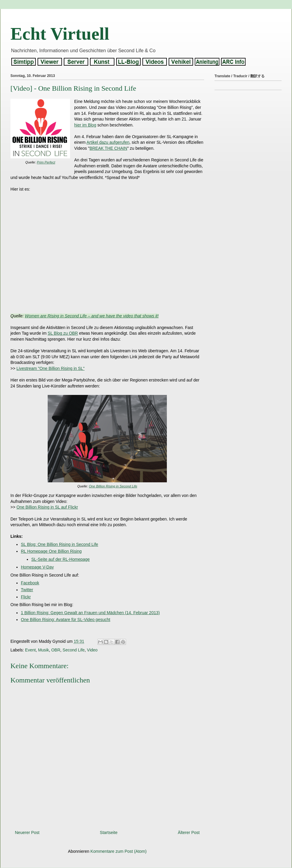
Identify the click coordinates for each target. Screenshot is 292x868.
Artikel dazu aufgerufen (108, 142)
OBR (56, 650)
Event (30, 650)
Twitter (27, 590)
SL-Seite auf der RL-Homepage (60, 559)
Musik (44, 650)
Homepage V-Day (37, 567)
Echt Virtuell (60, 34)
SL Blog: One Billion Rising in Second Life (59, 544)
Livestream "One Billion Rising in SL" (51, 368)
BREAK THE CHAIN (108, 148)
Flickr (26, 597)
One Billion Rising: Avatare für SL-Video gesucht (66, 620)
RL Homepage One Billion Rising (51, 551)
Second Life (74, 650)
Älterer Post (189, 833)
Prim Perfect (46, 162)
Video (92, 650)
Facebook (30, 583)
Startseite (109, 833)
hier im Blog (85, 125)
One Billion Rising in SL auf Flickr (47, 507)
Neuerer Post (27, 833)
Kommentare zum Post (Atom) (119, 851)
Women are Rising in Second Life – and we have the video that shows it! (92, 316)
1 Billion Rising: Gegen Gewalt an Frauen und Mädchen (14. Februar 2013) (90, 613)
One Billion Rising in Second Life (113, 486)
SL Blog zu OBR (63, 333)
